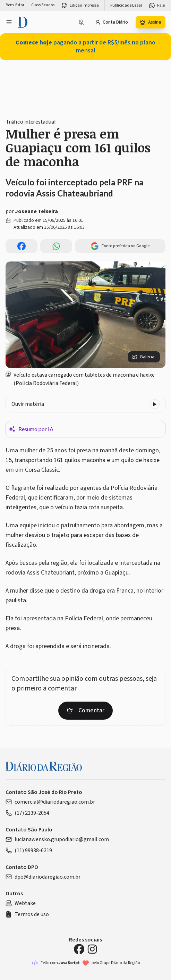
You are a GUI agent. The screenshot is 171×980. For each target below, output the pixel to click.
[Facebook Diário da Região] (79, 949)
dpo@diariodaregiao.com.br (43, 877)
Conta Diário (112, 22)
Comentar (85, 710)
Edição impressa (80, 6)
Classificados (43, 5)
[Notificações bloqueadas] (81, 22)
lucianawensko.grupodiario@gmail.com (57, 839)
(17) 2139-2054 (27, 813)
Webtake (21, 903)
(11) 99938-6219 (29, 851)
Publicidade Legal (126, 6)
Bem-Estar (15, 5)
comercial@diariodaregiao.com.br (50, 802)
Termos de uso (27, 914)
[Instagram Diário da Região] (92, 949)
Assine (151, 22)
